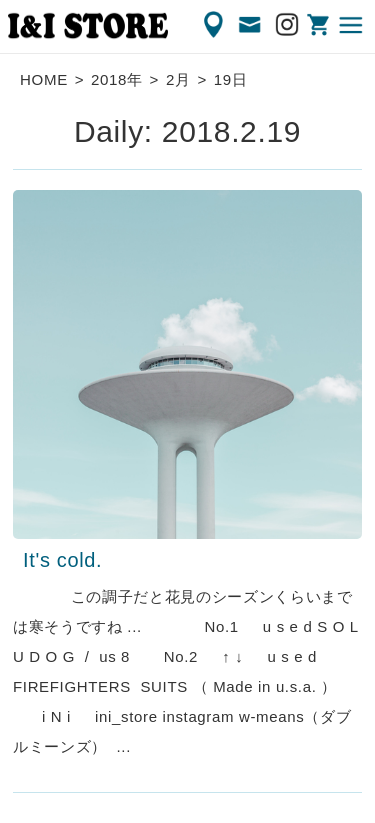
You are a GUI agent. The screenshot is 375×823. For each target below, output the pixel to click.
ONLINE (320, 25)
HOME (44, 79)
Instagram (288, 25)
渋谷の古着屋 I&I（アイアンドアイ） (88, 26)
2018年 (117, 79)
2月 (178, 79)
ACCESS (215, 25)
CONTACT (251, 25)
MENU (352, 25)
